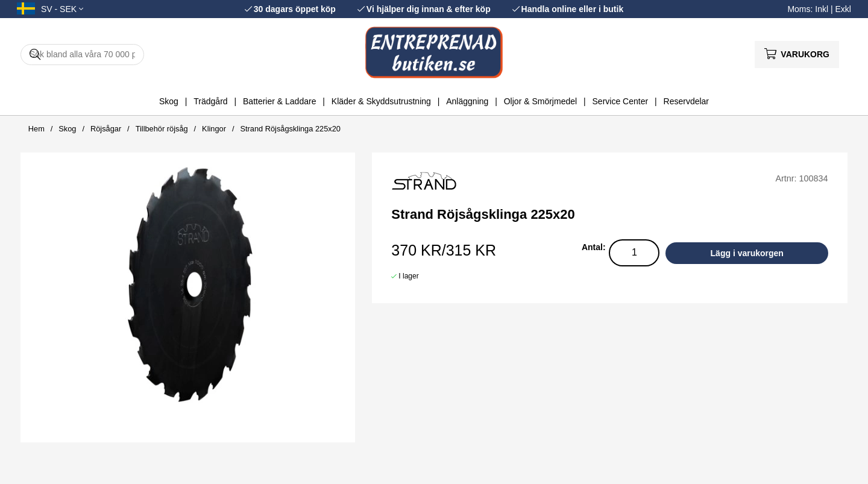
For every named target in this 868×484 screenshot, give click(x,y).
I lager (408, 276)
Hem (36, 129)
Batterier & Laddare (279, 101)
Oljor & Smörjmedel (540, 101)
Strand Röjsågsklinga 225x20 (290, 129)
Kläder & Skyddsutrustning (381, 101)
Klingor (214, 129)
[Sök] (82, 55)
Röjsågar (106, 129)
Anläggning (467, 101)
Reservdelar (686, 101)
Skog (169, 101)
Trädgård (210, 101)
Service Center (621, 101)
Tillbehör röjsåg (162, 129)
